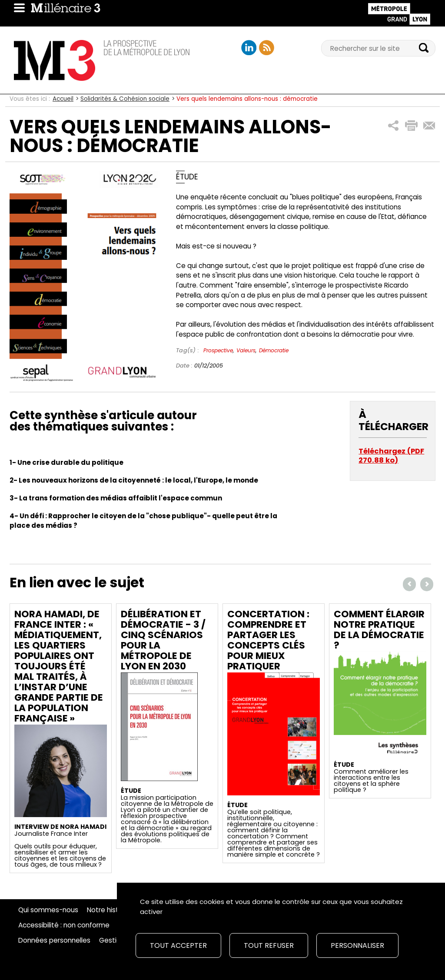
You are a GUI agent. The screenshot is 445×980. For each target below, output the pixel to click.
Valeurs (246, 350)
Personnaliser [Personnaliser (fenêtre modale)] (357, 945)
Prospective (218, 350)
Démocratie (274, 350)
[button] (394, 126)
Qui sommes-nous (48, 910)
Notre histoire (109, 910)
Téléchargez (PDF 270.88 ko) (391, 456)
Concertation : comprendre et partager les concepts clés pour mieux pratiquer (268, 640)
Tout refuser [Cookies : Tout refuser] (269, 945)
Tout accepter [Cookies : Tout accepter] (178, 945)
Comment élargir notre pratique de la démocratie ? (379, 630)
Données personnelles (54, 940)
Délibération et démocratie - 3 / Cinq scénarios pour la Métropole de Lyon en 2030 (163, 640)
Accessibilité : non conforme (64, 925)
